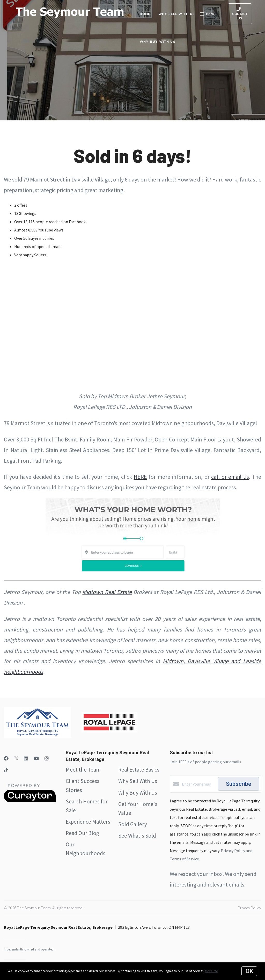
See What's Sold (137, 836)
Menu (207, 14)
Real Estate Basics (139, 770)
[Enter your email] (199, 784)
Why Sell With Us (138, 781)
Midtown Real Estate (107, 592)
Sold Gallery (133, 824)
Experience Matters (88, 822)
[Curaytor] (30, 801)
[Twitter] (16, 758)
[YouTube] (36, 758)
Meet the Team (83, 770)
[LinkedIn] (26, 758)
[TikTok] (6, 771)
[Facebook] (6, 758)
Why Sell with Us (177, 14)
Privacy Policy (249, 908)
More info (212, 971)
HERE (140, 477)
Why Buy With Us (138, 793)
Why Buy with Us (158, 42)
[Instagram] (47, 758)
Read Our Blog (82, 833)
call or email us (230, 477)
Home (145, 14)
